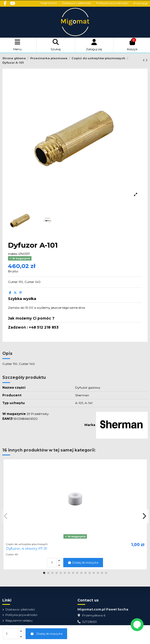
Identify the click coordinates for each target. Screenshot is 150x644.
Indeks (13, 254)
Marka (90, 425)
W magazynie (14, 414)
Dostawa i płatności (77, 3)
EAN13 (7, 419)
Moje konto (49, 3)
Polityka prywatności (113, 3)
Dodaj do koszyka (46, 634)
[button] (44, 573)
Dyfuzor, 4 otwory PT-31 (27, 548)
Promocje (140, 3)
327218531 (89, 622)
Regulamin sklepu (19, 620)
